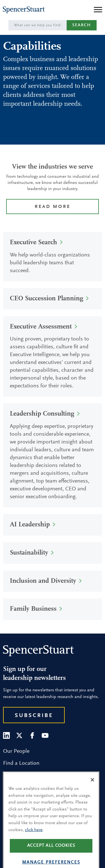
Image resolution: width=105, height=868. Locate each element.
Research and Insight (28, 775)
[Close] (92, 787)
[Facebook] (32, 735)
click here (34, 836)
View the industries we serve (53, 167)
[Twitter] (19, 735)
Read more (53, 207)
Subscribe (34, 716)
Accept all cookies (51, 852)
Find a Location (21, 763)
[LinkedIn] (6, 735)
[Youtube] (45, 735)
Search (82, 25)
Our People (16, 751)
